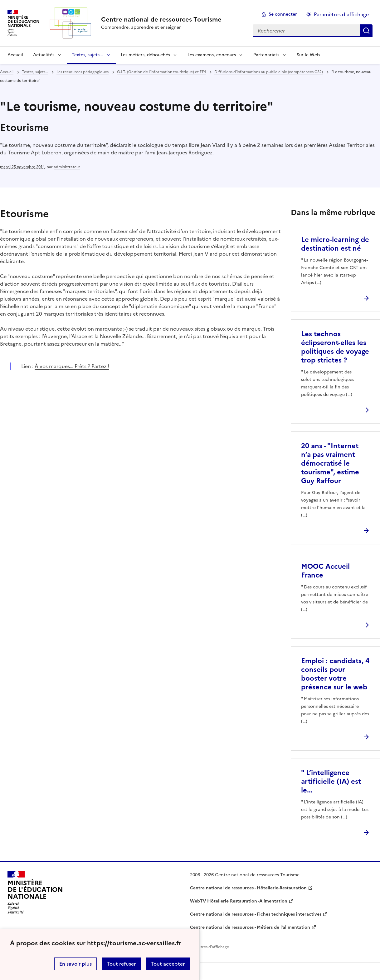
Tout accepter (168, 964)
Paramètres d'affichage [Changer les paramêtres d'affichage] (341, 14)
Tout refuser (121, 964)
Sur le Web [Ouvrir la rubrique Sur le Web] (308, 55)
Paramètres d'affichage (208, 947)
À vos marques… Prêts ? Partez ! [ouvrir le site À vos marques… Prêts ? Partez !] (72, 366)
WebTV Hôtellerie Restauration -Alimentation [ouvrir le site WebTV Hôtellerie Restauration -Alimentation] (239, 901)
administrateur (67, 167)
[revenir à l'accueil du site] (161, 19)
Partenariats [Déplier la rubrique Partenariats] (266, 55)
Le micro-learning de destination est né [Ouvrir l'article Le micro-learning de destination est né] (335, 244)
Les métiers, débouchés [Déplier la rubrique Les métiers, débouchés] (145, 55)
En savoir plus (76, 964)
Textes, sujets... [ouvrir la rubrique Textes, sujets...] (35, 72)
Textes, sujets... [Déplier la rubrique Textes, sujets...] (88, 55)
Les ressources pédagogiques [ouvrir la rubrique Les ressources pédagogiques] (83, 72)
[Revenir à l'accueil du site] (35, 892)
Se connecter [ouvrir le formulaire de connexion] (283, 14)
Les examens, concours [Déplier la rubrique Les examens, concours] (212, 55)
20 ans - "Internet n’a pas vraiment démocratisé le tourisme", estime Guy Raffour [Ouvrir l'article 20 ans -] (330, 463)
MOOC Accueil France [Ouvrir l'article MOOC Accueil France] (325, 571)
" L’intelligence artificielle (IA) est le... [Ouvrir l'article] (331, 781)
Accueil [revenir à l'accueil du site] (15, 55)
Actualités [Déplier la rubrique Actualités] (44, 55)
